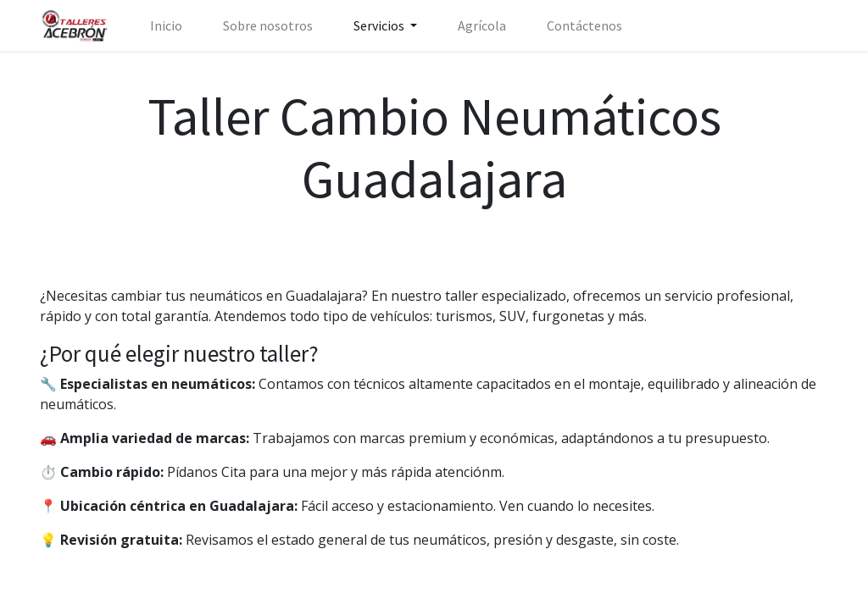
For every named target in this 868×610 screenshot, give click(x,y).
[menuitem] (166, 25)
